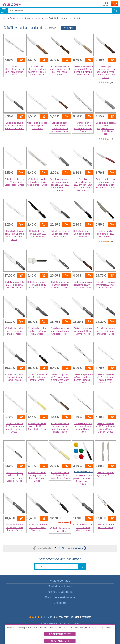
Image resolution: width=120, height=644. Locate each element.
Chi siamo (60, 603)
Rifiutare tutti (60, 641)
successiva (77, 548)
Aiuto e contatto (60, 581)
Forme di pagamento (60, 592)
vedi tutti (69, 28)
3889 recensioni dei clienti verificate (72, 617)
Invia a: (106, 4)
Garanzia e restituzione (60, 597)
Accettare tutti (60, 634)
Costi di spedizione (60, 586)
